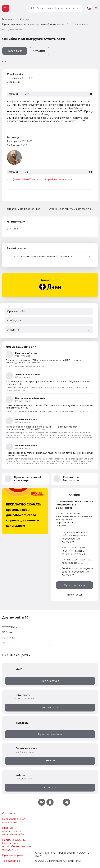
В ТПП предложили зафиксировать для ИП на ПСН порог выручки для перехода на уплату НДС (49, 383)
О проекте (9, 813)
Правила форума (13, 855)
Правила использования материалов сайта (13, 831)
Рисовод (13, 137)
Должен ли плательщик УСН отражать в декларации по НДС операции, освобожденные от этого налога (44, 361)
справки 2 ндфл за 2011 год (24, 209)
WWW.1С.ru (10, 627)
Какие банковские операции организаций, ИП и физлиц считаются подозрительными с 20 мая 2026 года (42, 428)
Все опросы (75, 595)
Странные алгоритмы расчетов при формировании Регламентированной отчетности (73, 209)
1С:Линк (7, 632)
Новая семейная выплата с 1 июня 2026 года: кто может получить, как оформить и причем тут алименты (49, 407)
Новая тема (15, 51)
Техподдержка (11, 861)
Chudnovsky (15, 74)
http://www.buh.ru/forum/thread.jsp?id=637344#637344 (40, 180)
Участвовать (50, 708)
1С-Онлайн (9, 638)
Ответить (40, 51)
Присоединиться (50, 734)
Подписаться (50, 681)
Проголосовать (74, 585)
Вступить (50, 761)
